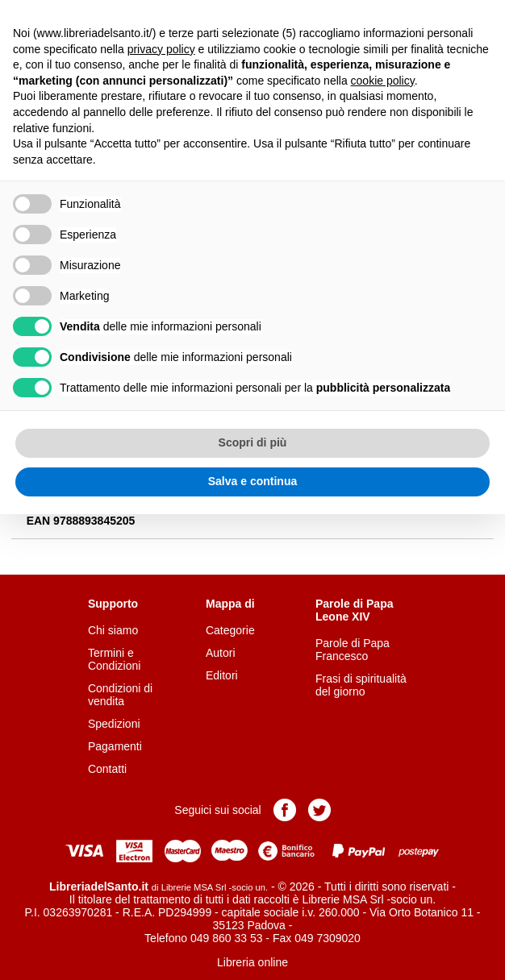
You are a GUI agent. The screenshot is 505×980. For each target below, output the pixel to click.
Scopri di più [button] (253, 442)
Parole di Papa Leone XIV (354, 610)
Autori (221, 653)
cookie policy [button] (383, 81)
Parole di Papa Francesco (353, 650)
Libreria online (252, 962)
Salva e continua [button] (252, 481)
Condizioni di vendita (120, 695)
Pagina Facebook (285, 810)
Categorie (230, 630)
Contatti (107, 769)
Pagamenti (115, 746)
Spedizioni (114, 724)
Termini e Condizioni (114, 659)
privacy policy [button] (161, 49)
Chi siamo (113, 630)
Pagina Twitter (319, 810)
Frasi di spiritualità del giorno (361, 685)
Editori (222, 675)
